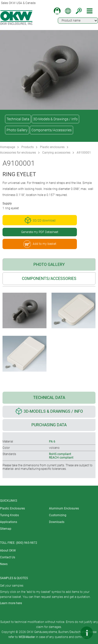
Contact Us (8, 557)
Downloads (57, 522)
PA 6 (52, 442)
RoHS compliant (60, 454)
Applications (9, 522)
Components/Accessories (52, 130)
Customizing (58, 515)
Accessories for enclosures (18, 153)
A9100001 (84, 153)
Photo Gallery (17, 130)
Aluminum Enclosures (64, 508)
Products (28, 147)
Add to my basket (40, 244)
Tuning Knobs (9, 515)
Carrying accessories (56, 153)
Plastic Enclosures (12, 508)
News (4, 564)
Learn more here (11, 603)
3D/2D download (40, 220)
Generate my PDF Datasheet (40, 232)
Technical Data (18, 119)
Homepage (8, 147)
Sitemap (6, 529)
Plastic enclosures (52, 147)
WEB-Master (27, 637)
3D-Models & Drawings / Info (55, 119)
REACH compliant (61, 458)
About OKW (8, 551)
